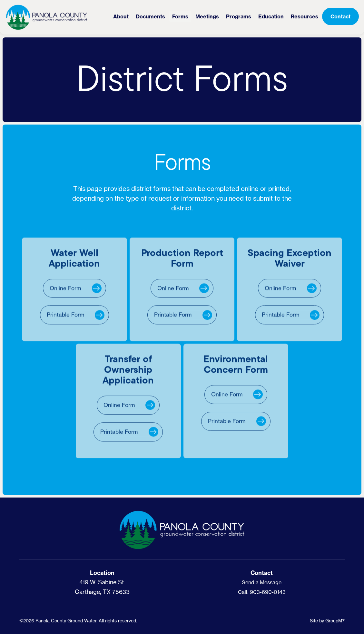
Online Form (65, 290)
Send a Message (262, 582)
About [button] (121, 16)
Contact (340, 16)
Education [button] (271, 16)
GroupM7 (335, 621)
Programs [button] (239, 16)
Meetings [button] (207, 16)
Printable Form (65, 317)
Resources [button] (305, 16)
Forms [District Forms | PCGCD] (180, 16)
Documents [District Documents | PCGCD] (150, 16)
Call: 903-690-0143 (262, 592)
